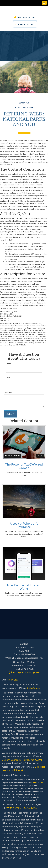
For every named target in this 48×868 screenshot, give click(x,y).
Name (8, 363)
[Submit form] (10, 414)
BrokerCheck (33, 688)
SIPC (42, 782)
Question (8, 392)
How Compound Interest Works (24, 587)
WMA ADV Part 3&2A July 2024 (22, 808)
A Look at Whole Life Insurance (24, 525)
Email (8, 378)
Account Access (25, 17)
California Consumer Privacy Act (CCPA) (22, 760)
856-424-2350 (25, 24)
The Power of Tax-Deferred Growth (24, 466)
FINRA (34, 782)
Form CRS (13, 680)
